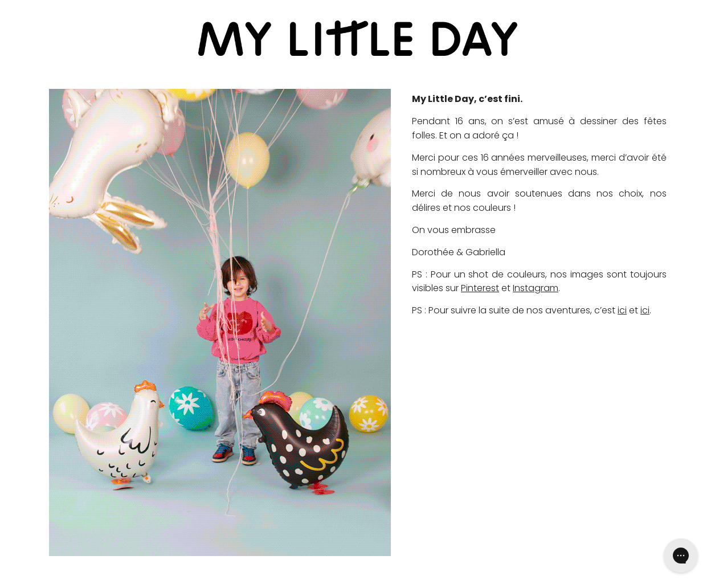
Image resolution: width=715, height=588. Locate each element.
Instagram (536, 288)
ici (622, 310)
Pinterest (480, 288)
